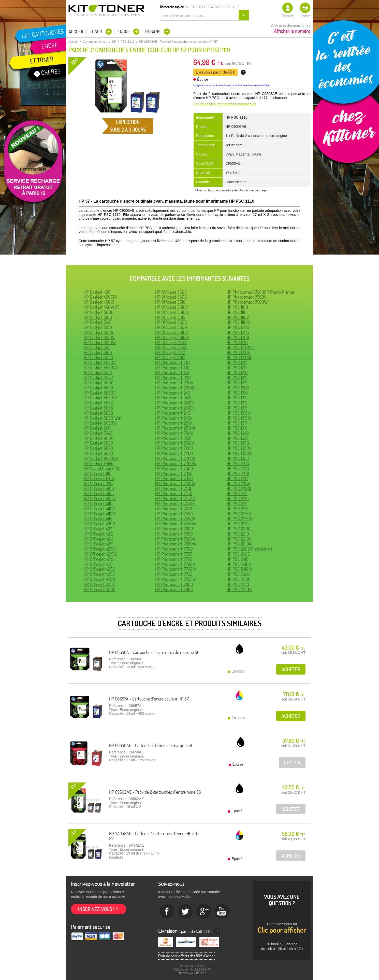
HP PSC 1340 (238, 433)
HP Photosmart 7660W (176, 544)
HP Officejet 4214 (98, 539)
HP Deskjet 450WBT (101, 307)
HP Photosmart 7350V (175, 484)
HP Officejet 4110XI (100, 514)
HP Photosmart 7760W (176, 569)
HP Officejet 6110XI (171, 347)
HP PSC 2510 (238, 584)
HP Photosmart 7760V (175, 564)
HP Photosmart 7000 (174, 433)
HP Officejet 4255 (99, 574)
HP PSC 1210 (237, 342)
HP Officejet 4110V (99, 509)
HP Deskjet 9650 (98, 443)
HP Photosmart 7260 (174, 453)
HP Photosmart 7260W (176, 463)
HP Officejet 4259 (99, 579)
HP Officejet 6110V (171, 342)
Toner (96, 32)
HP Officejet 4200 (99, 524)
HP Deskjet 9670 (98, 448)
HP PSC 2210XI (239, 544)
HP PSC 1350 (238, 443)
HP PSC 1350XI (239, 453)
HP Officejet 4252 (99, 569)
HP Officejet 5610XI (172, 337)
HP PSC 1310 (237, 393)
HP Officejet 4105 (99, 493)
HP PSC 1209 (238, 337)
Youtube (222, 912)
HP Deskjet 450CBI (100, 297)
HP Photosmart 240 (173, 393)
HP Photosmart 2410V (174, 403)
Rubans (153, 32)
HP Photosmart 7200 (174, 448)
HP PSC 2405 (238, 554)
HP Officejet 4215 (99, 544)
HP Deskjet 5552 (98, 378)
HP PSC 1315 (237, 408)
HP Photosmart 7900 (174, 584)
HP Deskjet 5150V (99, 337)
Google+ (204, 912)
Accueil (76, 32)
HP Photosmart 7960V (246, 297)
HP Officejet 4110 (98, 504)
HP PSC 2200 (238, 529)
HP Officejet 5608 (171, 322)
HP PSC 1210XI (239, 358)
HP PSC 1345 (237, 438)
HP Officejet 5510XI (172, 312)
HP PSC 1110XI (238, 322)
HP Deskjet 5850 (98, 413)
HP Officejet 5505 (171, 292)
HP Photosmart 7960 (174, 589)
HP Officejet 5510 (170, 302)
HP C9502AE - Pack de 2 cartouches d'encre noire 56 (155, 792)
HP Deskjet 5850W (100, 423)
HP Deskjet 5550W (100, 368)
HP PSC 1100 (237, 307)
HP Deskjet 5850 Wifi (103, 418)
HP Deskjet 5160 (98, 352)
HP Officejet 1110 (98, 473)
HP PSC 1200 (238, 327)
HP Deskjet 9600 (99, 438)
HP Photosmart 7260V (175, 458)
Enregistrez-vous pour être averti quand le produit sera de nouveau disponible (231, 85)
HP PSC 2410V (239, 564)
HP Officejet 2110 (98, 484)
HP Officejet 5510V (172, 307)
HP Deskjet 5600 (99, 383)
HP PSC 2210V (239, 539)
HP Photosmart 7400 (174, 489)
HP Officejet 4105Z (100, 499)
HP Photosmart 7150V (175, 443)
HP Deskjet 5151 (97, 347)
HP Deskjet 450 (97, 292)
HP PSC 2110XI (239, 489)
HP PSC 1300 (238, 388)
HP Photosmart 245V (174, 418)
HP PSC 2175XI (239, 519)
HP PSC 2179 (237, 524)
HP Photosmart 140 (172, 373)
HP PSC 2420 (238, 574)
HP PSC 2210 (238, 534)
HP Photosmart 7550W (176, 524)
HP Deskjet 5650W (100, 398)
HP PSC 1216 (237, 373)
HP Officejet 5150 (99, 584)
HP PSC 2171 (237, 504)
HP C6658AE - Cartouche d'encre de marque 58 (151, 745)
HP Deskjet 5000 (99, 312)
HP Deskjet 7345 (98, 433)
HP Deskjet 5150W (100, 342)
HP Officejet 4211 (98, 529)
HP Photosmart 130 (172, 368)
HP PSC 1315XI (239, 418)
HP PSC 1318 (237, 428)
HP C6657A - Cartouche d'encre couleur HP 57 (149, 699)
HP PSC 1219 (237, 383)
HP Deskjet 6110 (97, 428)
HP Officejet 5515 (170, 317)
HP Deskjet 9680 (98, 453)
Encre (124, 32)
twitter (185, 912)
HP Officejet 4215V (100, 549)
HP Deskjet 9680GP (101, 458)
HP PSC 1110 (236, 312)
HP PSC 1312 (237, 403)
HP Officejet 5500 (100, 589)
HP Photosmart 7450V (175, 499)
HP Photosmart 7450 (174, 493)
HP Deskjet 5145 (98, 322)
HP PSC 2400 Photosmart (249, 549)
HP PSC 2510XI (239, 589)
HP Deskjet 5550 (98, 358)
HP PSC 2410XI (239, 569)
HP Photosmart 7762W (176, 579)
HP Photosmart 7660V (175, 539)
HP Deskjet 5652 (98, 403)
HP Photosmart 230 (173, 378)
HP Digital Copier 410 (102, 468)
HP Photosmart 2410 (173, 398)
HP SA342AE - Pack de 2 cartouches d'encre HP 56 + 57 (155, 836)
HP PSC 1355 (238, 458)
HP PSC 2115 (237, 493)
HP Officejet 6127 (170, 352)
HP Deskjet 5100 (98, 317)
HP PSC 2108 (238, 473)
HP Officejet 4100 (99, 489)
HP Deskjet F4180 (99, 463)
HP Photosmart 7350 (174, 478)
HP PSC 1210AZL (240, 347)
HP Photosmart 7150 (173, 438)
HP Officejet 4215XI (100, 554)
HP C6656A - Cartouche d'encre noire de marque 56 (154, 652)
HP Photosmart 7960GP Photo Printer (260, 292)
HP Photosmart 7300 (174, 468)
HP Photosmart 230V (174, 383)
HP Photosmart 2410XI (175, 408)
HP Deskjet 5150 (98, 327)
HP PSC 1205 (238, 332)
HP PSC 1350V (239, 448)
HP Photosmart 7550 (174, 514)
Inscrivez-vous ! (96, 909)
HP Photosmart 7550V (175, 519)
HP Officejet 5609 (171, 327)
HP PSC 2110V (238, 484)
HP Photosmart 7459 (174, 509)
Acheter (291, 669)
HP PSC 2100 (238, 463)
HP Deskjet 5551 (98, 373)
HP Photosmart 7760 (174, 559)
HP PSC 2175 (237, 509)
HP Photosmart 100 (172, 363)
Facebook (167, 912)
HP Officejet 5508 (171, 297)
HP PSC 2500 (238, 579)
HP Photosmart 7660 (174, 534)
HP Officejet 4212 (99, 534)
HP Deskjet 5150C (99, 332)
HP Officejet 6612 (170, 358)
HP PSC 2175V (239, 514)
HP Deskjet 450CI (99, 302)
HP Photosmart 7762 (174, 574)
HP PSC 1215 (237, 368)
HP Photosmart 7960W (247, 302)
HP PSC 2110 (237, 478)
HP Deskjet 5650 (98, 388)
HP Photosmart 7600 (174, 529)
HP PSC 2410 (237, 559)
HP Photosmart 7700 (174, 549)
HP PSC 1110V (238, 317)
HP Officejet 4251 (99, 564)
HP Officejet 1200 (99, 478)
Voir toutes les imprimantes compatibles (225, 104)
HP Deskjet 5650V (100, 393)
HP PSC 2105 (238, 468)
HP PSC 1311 (236, 398)
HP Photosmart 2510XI (175, 428)
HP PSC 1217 (237, 378)
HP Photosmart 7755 (174, 554)
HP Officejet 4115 (98, 519)
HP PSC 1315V (238, 413)
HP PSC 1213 (237, 363)
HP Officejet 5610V (172, 332)
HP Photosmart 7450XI (175, 504)
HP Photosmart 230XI (175, 388)
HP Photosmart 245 (173, 413)
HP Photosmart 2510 (173, 423)
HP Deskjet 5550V (100, 363)
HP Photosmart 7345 (174, 473)
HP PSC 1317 (237, 423)
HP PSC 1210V (238, 352)
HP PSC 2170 (238, 499)
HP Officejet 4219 (99, 559)
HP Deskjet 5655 (98, 408)
